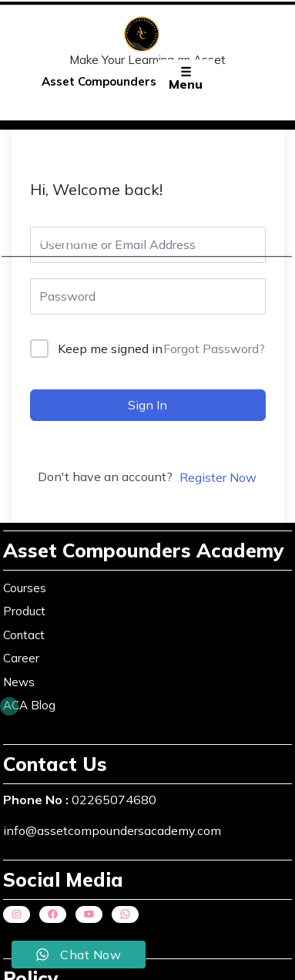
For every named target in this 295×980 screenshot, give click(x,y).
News (19, 679)
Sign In (147, 405)
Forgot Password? (214, 349)
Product (24, 608)
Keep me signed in (110, 349)
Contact (24, 632)
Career (21, 655)
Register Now (218, 477)
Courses (65, 243)
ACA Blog (29, 702)
